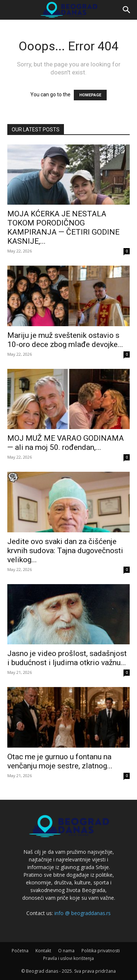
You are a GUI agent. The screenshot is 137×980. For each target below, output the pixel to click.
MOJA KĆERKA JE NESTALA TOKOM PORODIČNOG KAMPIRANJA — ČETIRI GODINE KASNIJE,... (63, 227)
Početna (20, 951)
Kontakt (43, 951)
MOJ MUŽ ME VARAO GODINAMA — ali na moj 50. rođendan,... (66, 443)
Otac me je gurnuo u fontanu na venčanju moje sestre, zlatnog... (60, 761)
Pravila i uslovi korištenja (68, 958)
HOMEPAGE (90, 95)
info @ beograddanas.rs (83, 913)
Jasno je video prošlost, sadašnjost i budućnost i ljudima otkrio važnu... (67, 658)
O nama (66, 951)
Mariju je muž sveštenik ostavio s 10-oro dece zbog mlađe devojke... (65, 340)
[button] (127, 10)
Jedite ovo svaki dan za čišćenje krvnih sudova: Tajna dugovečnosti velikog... (65, 551)
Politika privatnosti (101, 951)
